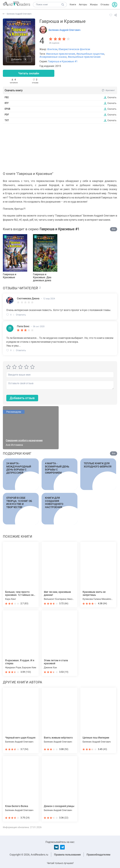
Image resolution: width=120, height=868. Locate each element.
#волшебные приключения (84, 57)
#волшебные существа (90, 54)
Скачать (112, 97)
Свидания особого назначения (24, 441)
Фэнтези (52, 49)
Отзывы (105, 5)
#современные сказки (53, 57)
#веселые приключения (61, 54)
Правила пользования (67, 855)
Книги (73, 5)
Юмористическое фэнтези (74, 49)
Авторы (83, 5)
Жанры (94, 5)
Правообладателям (98, 855)
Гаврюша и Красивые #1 (63, 61)
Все (114, 229)
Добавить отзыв (22, 398)
